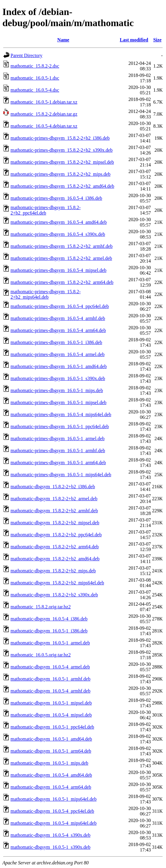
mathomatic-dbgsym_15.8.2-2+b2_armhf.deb (54, 511)
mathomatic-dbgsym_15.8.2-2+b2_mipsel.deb (55, 523)
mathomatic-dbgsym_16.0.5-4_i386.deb (49, 619)
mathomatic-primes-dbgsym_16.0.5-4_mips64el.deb (61, 414)
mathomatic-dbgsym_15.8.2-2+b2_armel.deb (54, 499)
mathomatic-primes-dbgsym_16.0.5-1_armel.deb (57, 439)
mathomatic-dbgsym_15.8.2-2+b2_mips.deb (53, 571)
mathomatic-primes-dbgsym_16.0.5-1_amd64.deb (59, 366)
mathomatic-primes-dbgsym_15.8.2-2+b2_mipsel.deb (62, 162)
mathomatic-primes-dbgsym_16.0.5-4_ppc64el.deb (60, 306)
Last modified (134, 40)
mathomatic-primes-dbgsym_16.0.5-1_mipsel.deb (59, 402)
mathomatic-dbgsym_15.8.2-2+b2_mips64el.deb (57, 583)
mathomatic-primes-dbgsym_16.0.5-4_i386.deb (56, 198)
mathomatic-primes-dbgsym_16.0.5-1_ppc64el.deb (60, 426)
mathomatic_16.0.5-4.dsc (35, 90)
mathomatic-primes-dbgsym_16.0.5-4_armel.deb (57, 354)
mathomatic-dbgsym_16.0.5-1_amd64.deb (51, 739)
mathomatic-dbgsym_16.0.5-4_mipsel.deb (51, 715)
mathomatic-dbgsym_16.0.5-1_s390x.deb (50, 847)
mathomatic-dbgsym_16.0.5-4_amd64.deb (51, 775)
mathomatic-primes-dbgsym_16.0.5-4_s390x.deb (58, 234)
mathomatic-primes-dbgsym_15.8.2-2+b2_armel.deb (61, 258)
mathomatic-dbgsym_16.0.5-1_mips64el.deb (54, 799)
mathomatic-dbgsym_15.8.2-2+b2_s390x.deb (54, 595)
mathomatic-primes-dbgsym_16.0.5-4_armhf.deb (58, 318)
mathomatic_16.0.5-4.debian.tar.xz (44, 126)
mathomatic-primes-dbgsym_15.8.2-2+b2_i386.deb (60, 138)
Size (157, 40)
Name (63, 40)
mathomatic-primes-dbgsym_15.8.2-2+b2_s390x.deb (62, 150)
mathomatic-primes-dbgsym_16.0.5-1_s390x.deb (58, 378)
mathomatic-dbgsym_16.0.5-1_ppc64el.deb (52, 727)
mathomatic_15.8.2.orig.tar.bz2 (41, 607)
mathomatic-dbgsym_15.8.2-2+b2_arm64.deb (55, 547)
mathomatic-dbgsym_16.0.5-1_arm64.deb (51, 751)
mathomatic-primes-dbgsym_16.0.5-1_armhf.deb (58, 451)
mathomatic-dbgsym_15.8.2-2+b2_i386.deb (53, 487)
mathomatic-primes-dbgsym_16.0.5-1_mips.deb (57, 390)
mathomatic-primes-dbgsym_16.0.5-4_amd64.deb (59, 222)
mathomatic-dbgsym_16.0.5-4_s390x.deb (50, 835)
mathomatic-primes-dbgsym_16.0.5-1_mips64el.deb (61, 475)
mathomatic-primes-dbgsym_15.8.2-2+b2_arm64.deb (62, 282)
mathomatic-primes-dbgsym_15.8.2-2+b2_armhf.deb (62, 246)
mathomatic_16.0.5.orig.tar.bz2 (41, 655)
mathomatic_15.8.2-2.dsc (35, 66)
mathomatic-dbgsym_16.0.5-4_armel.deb (50, 667)
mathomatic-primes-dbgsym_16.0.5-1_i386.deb (56, 342)
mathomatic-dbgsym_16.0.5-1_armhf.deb (50, 679)
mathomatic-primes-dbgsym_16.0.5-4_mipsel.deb (59, 270)
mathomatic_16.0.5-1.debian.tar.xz (44, 102)
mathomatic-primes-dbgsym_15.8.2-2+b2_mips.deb (60, 174)
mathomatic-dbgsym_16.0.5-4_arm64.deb (51, 787)
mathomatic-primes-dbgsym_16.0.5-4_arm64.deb (58, 330)
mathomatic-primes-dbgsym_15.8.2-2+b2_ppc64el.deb (46, 210)
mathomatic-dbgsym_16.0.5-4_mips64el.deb (54, 823)
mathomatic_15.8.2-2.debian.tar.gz (44, 114)
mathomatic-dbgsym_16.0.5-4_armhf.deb (50, 691)
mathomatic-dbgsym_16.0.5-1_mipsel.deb (51, 703)
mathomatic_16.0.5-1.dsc (35, 78)
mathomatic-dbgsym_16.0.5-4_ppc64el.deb (52, 811)
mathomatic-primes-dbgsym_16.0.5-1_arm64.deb (58, 463)
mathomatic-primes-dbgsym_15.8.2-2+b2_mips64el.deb (46, 294)
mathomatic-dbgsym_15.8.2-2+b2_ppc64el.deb (56, 535)
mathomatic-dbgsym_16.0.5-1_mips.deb (49, 763)
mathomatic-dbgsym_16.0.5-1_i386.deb (49, 631)
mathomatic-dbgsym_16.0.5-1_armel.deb (50, 643)
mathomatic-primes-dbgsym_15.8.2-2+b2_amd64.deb (62, 186)
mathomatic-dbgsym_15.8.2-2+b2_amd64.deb (55, 559)
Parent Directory (26, 55)
